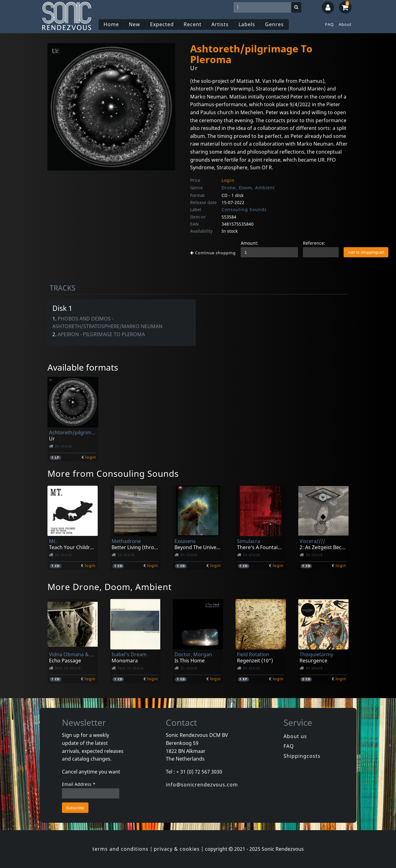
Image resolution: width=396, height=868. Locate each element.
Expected (162, 24)
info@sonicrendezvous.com (202, 785)
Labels (247, 24)
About (345, 24)
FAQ (329, 24)
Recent (193, 24)
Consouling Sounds (244, 209)
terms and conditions (120, 849)
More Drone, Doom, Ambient (110, 587)
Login (228, 180)
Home (111, 24)
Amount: (249, 243)
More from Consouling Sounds (113, 473)
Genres (274, 24)
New (135, 24)
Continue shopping (213, 253)
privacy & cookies (177, 849)
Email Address (79, 784)
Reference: (314, 243)
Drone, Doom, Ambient (248, 188)
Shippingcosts (302, 756)
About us (295, 736)
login (91, 457)
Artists (220, 24)
